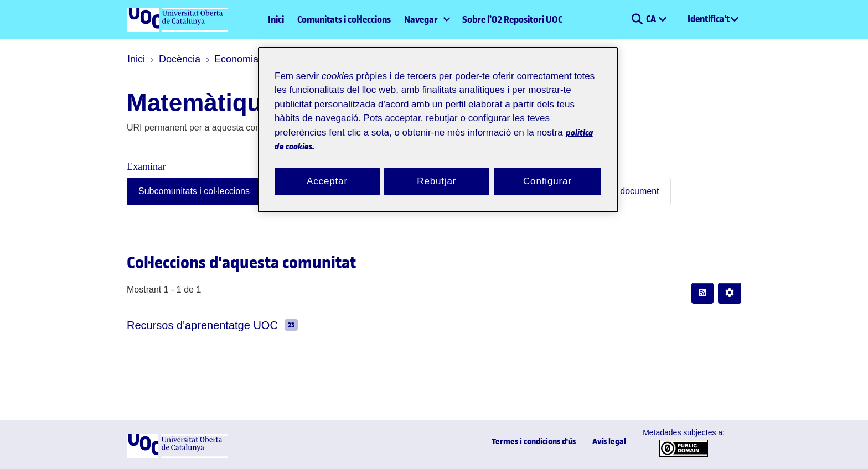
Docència (174, 59)
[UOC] (177, 455)
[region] (438, 123)
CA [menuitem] (652, 19)
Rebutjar (437, 168)
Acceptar (327, 168)
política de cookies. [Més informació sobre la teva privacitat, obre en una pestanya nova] (395, 133)
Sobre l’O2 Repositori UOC (512, 19)
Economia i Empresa (244, 59)
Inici (276, 19)
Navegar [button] (421, 19)
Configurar (547, 168)
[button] (637, 19)
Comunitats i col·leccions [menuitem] (344, 19)
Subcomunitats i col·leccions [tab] (185, 191)
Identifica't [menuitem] (709, 19)
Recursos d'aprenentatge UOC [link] (190, 325)
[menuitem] (427, 19)
